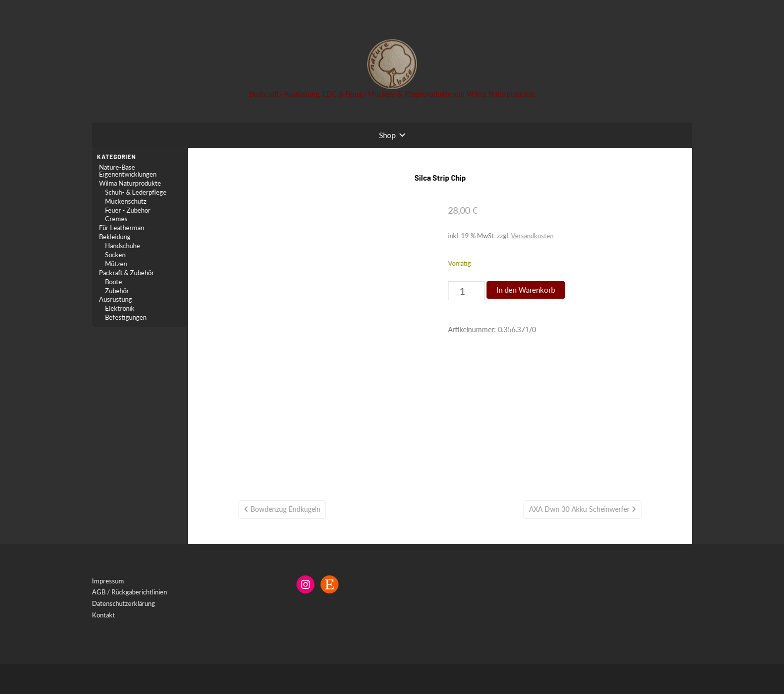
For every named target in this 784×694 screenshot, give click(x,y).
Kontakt (103, 615)
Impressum (108, 581)
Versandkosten (532, 236)
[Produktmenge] (466, 291)
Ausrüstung (115, 299)
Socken (115, 255)
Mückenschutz (126, 201)
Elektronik (120, 308)
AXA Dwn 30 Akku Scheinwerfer (579, 509)
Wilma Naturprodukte (130, 183)
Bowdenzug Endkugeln (285, 509)
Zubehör (117, 291)
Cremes (116, 219)
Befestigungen (126, 317)
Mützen (116, 264)
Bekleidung (115, 237)
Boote (113, 282)
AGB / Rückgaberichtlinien (129, 592)
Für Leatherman (121, 228)
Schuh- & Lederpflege (136, 192)
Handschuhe (122, 246)
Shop (387, 135)
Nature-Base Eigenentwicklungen (128, 171)
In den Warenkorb (526, 290)
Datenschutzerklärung (123, 603)
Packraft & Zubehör (126, 273)
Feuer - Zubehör (128, 210)
